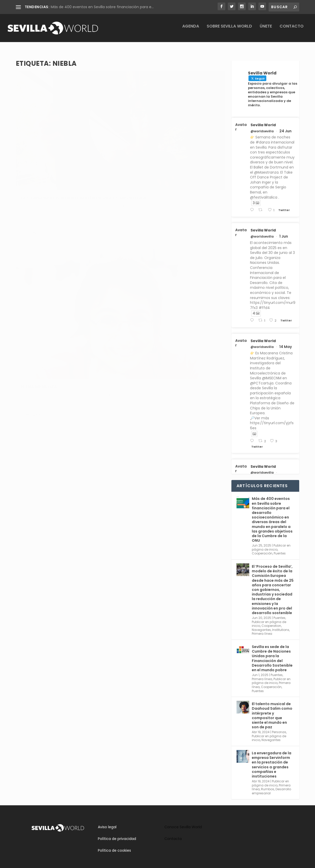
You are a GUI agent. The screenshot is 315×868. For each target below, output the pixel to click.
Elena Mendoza (147, 137)
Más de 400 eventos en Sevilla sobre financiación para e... (102, 7)
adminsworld (37, 149)
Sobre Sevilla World (229, 30)
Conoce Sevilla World (183, 822)
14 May (286, 342)
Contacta (173, 834)
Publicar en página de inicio (271, 543)
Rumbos (75, 149)
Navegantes (201, 145)
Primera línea (262, 629)
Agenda (191, 30)
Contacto (292, 30)
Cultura (27, 155)
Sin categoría (94, 149)
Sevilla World (263, 120)
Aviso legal (107, 822)
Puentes (280, 549)
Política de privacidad (117, 834)
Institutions (281, 625)
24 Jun (285, 126)
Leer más (32, 193)
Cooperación (262, 549)
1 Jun (284, 232)
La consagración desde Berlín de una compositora (67, 139)
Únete (266, 30)
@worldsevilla (262, 127)
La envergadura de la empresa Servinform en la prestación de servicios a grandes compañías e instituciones (272, 760)
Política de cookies (114, 846)
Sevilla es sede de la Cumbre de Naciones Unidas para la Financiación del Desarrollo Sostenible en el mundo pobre (272, 654)
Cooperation (271, 621)
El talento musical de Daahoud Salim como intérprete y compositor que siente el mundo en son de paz (272, 711)
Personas (183, 145)
